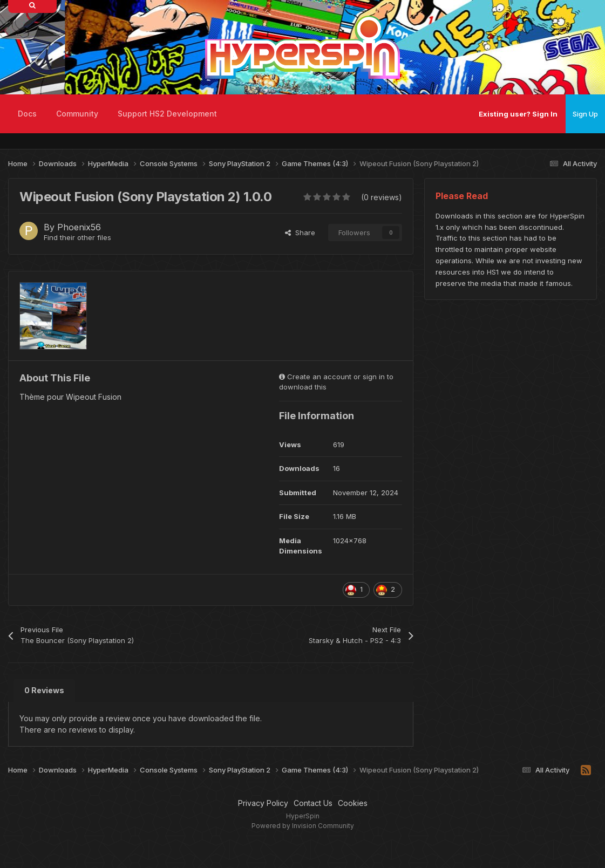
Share (300, 233)
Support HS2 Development (167, 114)
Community (77, 114)
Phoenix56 (79, 227)
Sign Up (585, 114)
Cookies (353, 803)
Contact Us (313, 803)
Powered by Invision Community (303, 826)
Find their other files (77, 237)
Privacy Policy (263, 803)
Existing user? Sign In (518, 114)
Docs (27, 114)
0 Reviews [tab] (44, 690)
